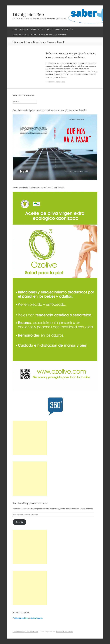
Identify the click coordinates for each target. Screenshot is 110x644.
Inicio (15, 29)
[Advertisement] (30, 438)
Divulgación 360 (28, 15)
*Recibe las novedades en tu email (53, 35)
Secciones (24, 29)
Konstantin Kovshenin (65, 632)
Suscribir (20, 522)
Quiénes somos (37, 29)
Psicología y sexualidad (56, 82)
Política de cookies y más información (27, 618)
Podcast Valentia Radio (64, 29)
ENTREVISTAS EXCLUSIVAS (25, 35)
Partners (49, 29)
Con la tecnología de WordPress (25, 632)
